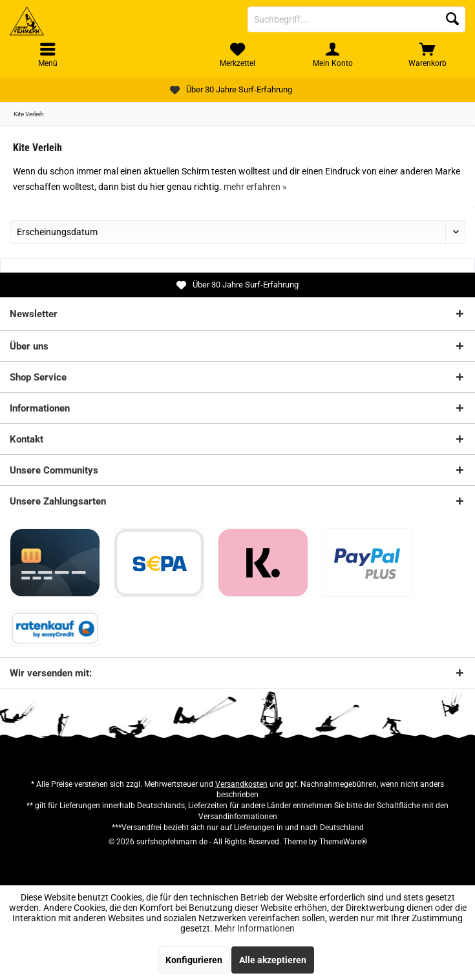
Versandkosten (241, 784)
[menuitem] (428, 55)
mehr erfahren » (255, 187)
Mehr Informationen (255, 928)
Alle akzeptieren (273, 960)
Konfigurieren (194, 960)
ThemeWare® (343, 842)
